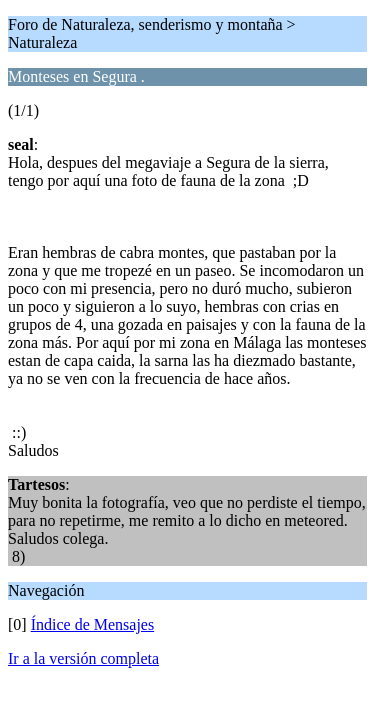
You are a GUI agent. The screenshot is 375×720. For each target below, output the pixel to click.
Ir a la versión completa (83, 658)
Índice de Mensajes (93, 624)
